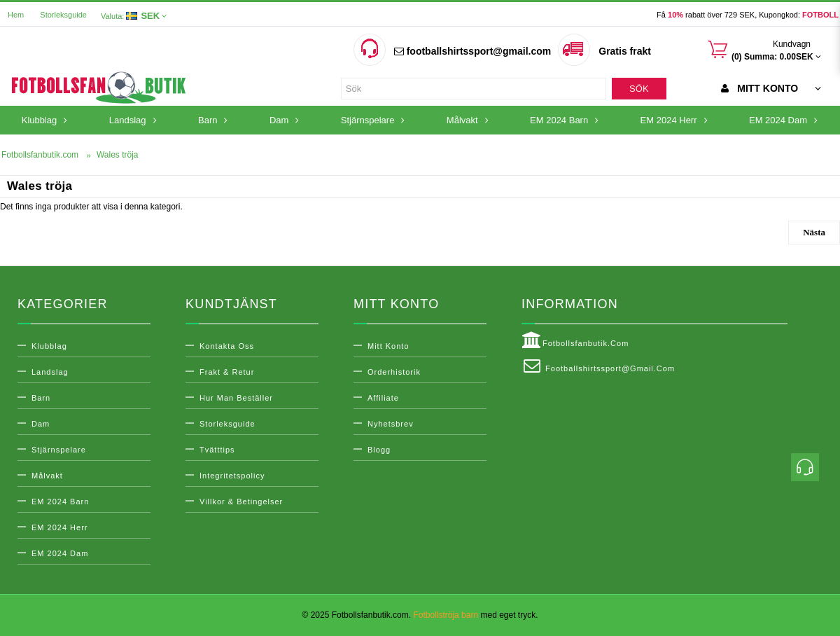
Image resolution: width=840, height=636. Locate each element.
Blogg (379, 450)
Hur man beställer (236, 398)
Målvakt (47, 476)
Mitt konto (388, 346)
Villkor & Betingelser (241, 502)
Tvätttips (217, 450)
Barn (41, 398)
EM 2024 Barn (60, 502)
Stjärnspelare (59, 450)
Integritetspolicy (232, 476)
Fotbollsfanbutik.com (575, 340)
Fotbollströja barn (446, 615)
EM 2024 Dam (60, 553)
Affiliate (383, 398)
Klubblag (49, 346)
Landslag (50, 372)
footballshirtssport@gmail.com (472, 51)
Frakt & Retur (227, 372)
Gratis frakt (625, 51)
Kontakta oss (227, 346)
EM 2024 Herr (59, 527)
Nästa (814, 232)
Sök (639, 89)
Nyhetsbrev (391, 424)
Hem (16, 15)
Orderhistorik (394, 372)
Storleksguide (63, 15)
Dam (41, 424)
